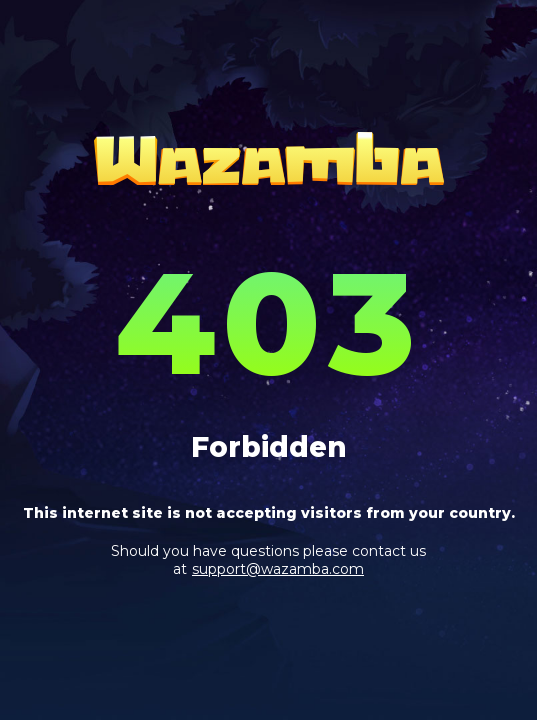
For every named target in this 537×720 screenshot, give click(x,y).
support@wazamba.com (278, 569)
